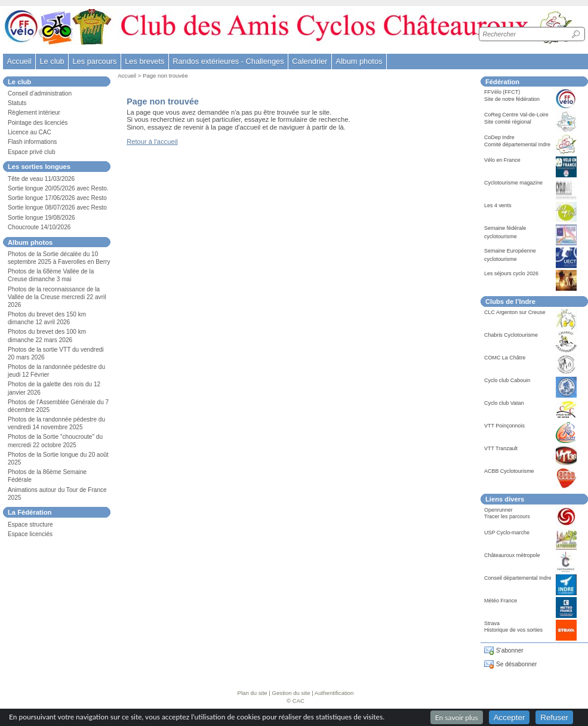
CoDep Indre (499, 137)
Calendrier (310, 61)
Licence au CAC (30, 132)
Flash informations (32, 142)
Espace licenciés (30, 534)
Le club (52, 61)
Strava (492, 623)
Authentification (334, 693)
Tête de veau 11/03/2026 (41, 179)
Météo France (501, 601)
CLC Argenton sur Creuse (515, 312)
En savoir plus (457, 717)
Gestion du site (291, 693)
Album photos (359, 61)
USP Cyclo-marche (507, 533)
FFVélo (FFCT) (502, 92)
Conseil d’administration (40, 93)
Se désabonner (516, 664)
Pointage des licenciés (38, 123)
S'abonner (510, 650)
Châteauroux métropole (512, 555)
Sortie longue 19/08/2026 (41, 218)
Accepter (510, 717)
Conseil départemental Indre (518, 578)
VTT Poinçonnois (504, 426)
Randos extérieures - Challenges (228, 61)
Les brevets (144, 61)
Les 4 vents (498, 205)
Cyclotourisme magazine (513, 183)
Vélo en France (502, 160)
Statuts (17, 103)
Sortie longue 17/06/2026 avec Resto (57, 198)
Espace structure (30, 524)
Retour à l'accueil (152, 141)
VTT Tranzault (501, 448)
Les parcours (94, 61)
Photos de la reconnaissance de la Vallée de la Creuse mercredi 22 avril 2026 (57, 297)
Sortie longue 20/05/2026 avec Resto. (58, 188)
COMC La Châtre (505, 358)
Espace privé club (32, 152)
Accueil (19, 61)
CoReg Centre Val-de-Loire (516, 115)
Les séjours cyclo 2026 (511, 273)
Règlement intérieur (34, 113)
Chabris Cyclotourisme (511, 335)
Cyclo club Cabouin (507, 380)
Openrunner (498, 510)
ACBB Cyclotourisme (509, 471)
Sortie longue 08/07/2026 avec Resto (57, 207)
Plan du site (253, 693)
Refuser (554, 717)
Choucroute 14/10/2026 (39, 227)
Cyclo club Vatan (504, 403)
